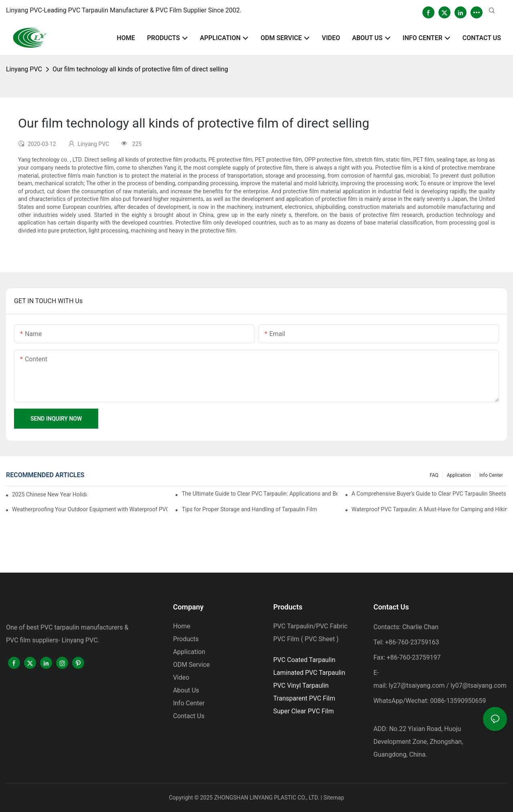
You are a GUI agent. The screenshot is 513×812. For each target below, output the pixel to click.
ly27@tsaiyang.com (417, 685)
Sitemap (334, 798)
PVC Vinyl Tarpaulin (301, 685)
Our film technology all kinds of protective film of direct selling (140, 69)
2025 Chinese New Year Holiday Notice (49, 494)
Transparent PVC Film (304, 698)
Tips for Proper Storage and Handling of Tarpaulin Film (249, 509)
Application (459, 475)
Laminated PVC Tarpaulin (309, 673)
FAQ (434, 475)
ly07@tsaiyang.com (479, 685)
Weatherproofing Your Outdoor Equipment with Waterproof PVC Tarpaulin (90, 509)
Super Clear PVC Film (304, 711)
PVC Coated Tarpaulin (304, 660)
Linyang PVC (24, 69)
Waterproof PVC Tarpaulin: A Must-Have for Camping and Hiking (429, 509)
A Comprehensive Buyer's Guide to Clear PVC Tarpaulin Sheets (429, 494)
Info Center (491, 475)
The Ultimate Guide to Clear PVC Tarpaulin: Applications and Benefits (259, 494)
